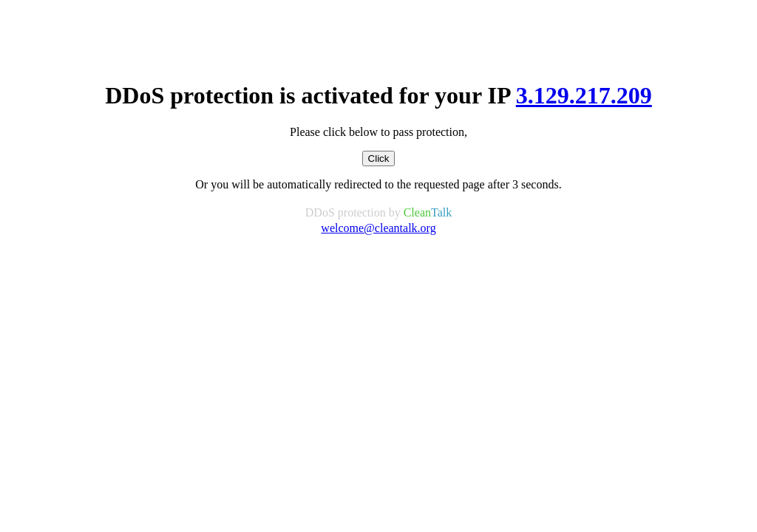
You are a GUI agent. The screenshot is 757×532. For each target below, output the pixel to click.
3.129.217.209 (584, 95)
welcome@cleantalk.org (378, 228)
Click (379, 158)
